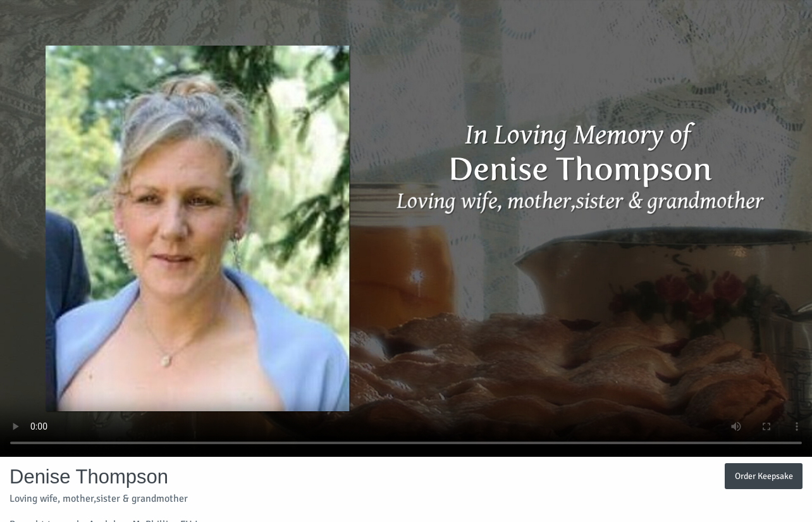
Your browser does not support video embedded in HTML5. (406, 228)
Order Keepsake (764, 476)
